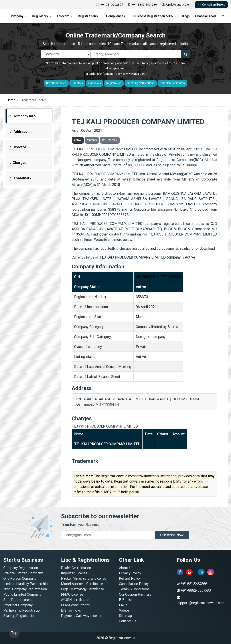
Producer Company (18, 605)
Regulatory (40, 16)
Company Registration (21, 568)
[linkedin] (201, 572)
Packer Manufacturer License (84, 578)
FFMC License (72, 594)
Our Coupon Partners (135, 594)
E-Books (125, 600)
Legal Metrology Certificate (82, 589)
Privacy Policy (130, 573)
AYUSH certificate (75, 600)
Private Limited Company (23, 573)
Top (14, 633)
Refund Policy (130, 578)
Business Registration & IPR (154, 16)
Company (17, 16)
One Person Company (20, 578)
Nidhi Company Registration (25, 589)
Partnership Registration (22, 610)
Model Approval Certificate (82, 584)
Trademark (22, 178)
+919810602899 (110, 5)
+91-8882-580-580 (143, 5)
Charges (20, 163)
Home (11, 100)
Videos (124, 610)
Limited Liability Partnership (26, 584)
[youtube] (189, 572)
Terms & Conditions (134, 589)
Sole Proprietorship (18, 600)
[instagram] (211, 572)
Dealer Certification (76, 568)
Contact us (127, 621)
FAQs (123, 605)
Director (19, 147)
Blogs (186, 16)
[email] (108, 535)
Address (20, 132)
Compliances (116, 16)
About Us (126, 568)
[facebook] (180, 572)
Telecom (63, 16)
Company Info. (25, 116)
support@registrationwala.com (201, 603)
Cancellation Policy (134, 584)
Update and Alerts (176, 5)
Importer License (74, 573)
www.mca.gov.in (137, 74)
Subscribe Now (172, 535)
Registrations (88, 16)
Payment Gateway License (82, 616)
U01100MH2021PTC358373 (158, 277)
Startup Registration (19, 616)
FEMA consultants (75, 605)
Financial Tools (206, 16)
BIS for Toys (71, 610)
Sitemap (125, 616)
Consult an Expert (211, 5)
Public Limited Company (22, 594)
